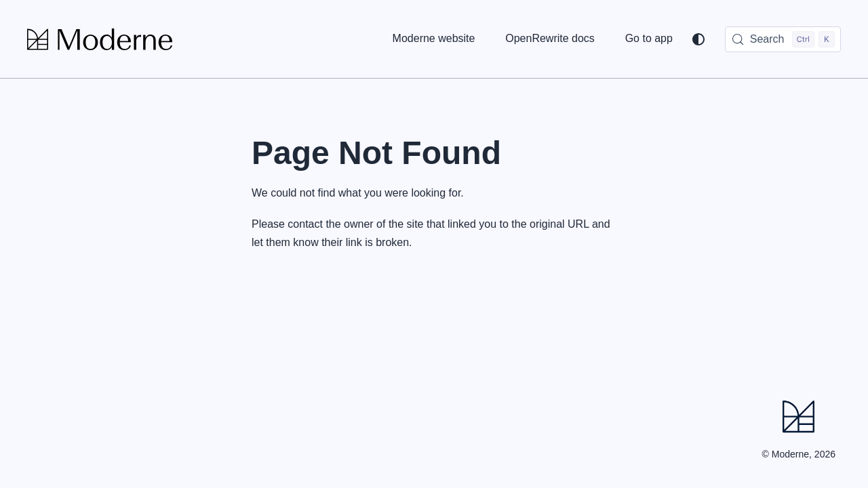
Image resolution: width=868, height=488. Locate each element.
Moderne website (434, 38)
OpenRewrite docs (550, 38)
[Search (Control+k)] (783, 39)
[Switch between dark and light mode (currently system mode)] (698, 39)
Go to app (649, 38)
